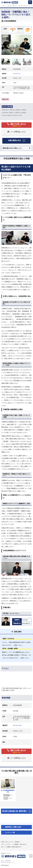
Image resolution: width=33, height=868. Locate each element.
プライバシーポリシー (6, 844)
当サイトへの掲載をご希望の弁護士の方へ (11, 847)
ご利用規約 (16, 844)
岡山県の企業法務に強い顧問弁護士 (15, 811)
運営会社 (17, 842)
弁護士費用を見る (15, 140)
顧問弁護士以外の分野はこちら (12, 148)
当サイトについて (10, 842)
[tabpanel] (16, 45)
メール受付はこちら (18, 132)
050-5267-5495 (17, 74)
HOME (3, 842)
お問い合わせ (23, 844)
